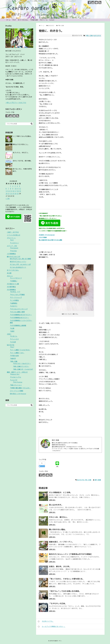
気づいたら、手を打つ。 (21, 153)
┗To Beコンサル (15, 377)
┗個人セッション (16, 385)
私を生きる (97, 36)
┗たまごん (14, 336)
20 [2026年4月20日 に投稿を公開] (7, 194)
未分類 (9, 273)
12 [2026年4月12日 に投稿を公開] (20, 189)
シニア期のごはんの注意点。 (22, 136)
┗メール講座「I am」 (17, 353)
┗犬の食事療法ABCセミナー (19, 318)
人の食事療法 (11, 254)
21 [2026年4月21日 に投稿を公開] (9, 194)
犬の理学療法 (11, 287)
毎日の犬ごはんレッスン (18, 262)
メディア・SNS (12, 246)
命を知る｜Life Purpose (18, 394)
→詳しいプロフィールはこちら (16, 103)
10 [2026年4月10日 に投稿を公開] (15, 189)
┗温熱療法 (14, 303)
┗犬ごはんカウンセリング (19, 309)
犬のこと (10, 276)
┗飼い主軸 (89, 36)
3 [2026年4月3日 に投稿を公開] (15, 186)
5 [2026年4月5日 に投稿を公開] (19, 186)
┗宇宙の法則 (34, 20)
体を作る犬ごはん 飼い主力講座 (20, 259)
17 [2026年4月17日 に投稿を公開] (15, 191)
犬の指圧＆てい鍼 (13, 284)
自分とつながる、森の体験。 (22, 161)
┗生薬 (12, 328)
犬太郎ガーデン (57, 641)
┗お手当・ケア (15, 292)
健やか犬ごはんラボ (14, 257)
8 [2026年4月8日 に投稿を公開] (11, 189)
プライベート (11, 238)
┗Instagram (14, 248)
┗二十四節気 (14, 300)
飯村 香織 (98, 480)
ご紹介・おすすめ (13, 232)
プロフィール (43, 20)
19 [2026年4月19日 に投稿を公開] (20, 191)
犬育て (9, 334)
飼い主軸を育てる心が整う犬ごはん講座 (50, 240)
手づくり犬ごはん (23, 20)
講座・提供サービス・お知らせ (17, 372)
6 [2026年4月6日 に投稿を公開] (6, 189)
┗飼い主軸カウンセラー (21, 366)
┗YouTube (13, 251)
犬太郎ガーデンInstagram (47, 235)
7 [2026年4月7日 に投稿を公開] (8, 189)
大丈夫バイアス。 (46, 621)
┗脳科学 (13, 358)
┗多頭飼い (14, 281)
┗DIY (12, 240)
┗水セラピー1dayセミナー (22, 364)
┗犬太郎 (13, 342)
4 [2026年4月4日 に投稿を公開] (17, 186)
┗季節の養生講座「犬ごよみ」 (20, 388)
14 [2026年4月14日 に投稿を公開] (9, 191)
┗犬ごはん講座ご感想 (17, 312)
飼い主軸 (88, 480)
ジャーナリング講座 (17, 391)
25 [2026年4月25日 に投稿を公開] (18, 194)
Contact (52, 20)
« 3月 (8, 199)
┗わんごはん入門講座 (17, 295)
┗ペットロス (14, 339)
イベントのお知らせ (14, 235)
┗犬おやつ (14, 306)
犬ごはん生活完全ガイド (18, 267)
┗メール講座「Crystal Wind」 (20, 350)
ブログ (14, 20)
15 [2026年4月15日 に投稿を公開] (11, 191)
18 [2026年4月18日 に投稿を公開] (18, 191)
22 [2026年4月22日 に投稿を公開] (11, 194)
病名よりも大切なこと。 (21, 144)
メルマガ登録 (43, 237)
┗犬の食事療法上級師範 (18, 325)
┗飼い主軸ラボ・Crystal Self (23, 369)
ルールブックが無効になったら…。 (51, 627)
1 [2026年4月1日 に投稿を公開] (11, 186)
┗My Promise (18, 382)
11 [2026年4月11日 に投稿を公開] (18, 189)
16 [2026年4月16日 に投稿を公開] (13, 191)
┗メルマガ (14, 380)
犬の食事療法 (11, 290)
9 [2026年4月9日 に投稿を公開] (13, 189)
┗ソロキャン (14, 243)
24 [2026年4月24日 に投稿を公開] (15, 194)
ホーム (8, 20)
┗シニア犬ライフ (16, 278)
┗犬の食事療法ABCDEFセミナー (21, 315)
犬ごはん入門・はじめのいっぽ (20, 264)
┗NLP (12, 347)
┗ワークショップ (16, 297)
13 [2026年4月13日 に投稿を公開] (7, 191)
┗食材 (12, 331)
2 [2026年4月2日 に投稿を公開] (13, 186)
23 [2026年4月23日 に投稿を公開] (13, 194)
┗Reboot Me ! (15, 374)
